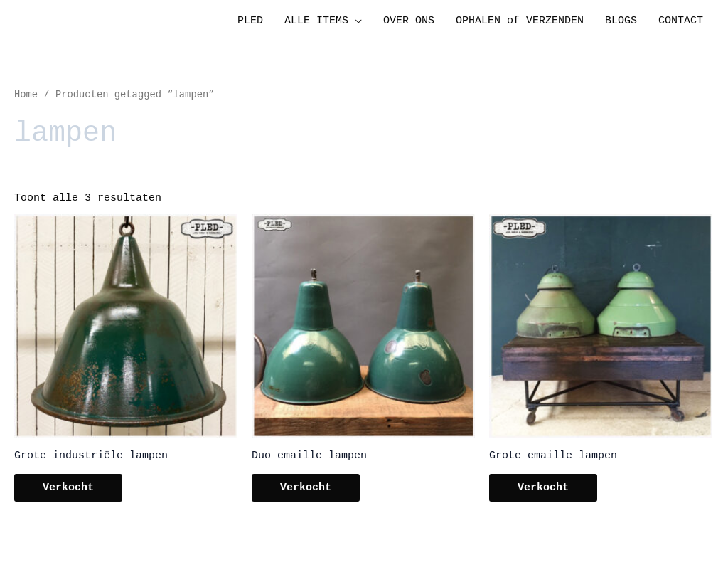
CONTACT (681, 21)
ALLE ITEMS (316, 21)
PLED (250, 21)
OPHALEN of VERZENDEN (520, 21)
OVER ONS (409, 21)
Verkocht (68, 488)
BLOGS (621, 21)
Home (26, 95)
